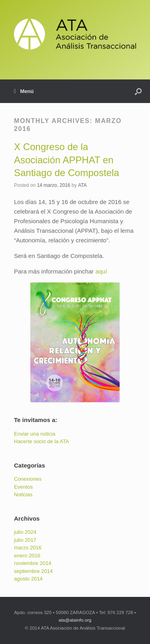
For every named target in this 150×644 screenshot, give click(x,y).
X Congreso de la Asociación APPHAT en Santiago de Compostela (67, 160)
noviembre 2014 (33, 563)
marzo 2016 (28, 548)
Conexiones (28, 479)
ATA (82, 185)
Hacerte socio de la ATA (42, 441)
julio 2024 (25, 532)
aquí (101, 271)
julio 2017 (25, 540)
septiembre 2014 (33, 571)
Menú (24, 91)
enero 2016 (27, 556)
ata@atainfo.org (75, 620)
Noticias (23, 494)
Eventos (23, 487)
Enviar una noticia (35, 434)
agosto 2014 (28, 579)
